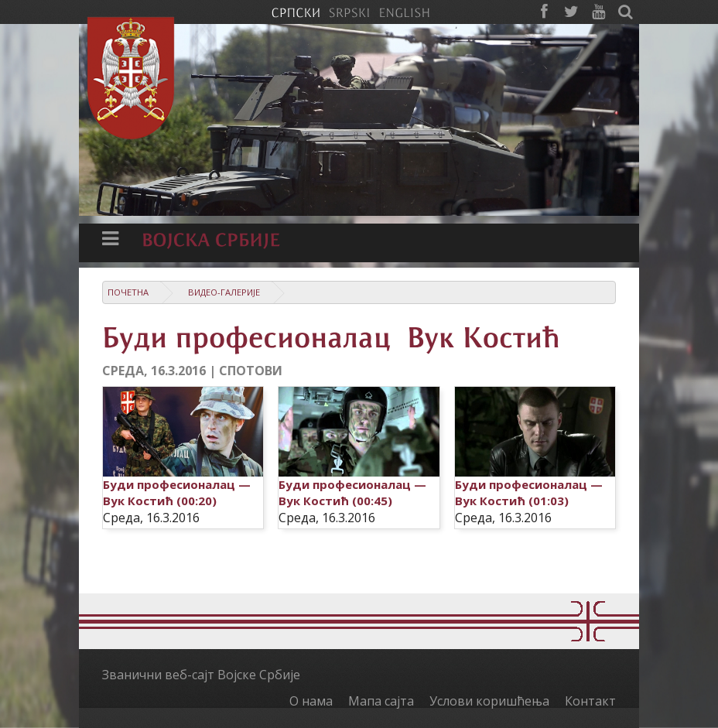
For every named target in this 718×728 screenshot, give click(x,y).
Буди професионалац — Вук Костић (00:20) (177, 492)
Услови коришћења (489, 701)
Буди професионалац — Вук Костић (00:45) (352, 492)
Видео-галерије (224, 292)
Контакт (590, 701)
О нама (311, 701)
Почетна (128, 292)
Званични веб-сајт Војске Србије (201, 675)
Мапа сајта (381, 701)
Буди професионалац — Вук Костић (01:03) (529, 492)
